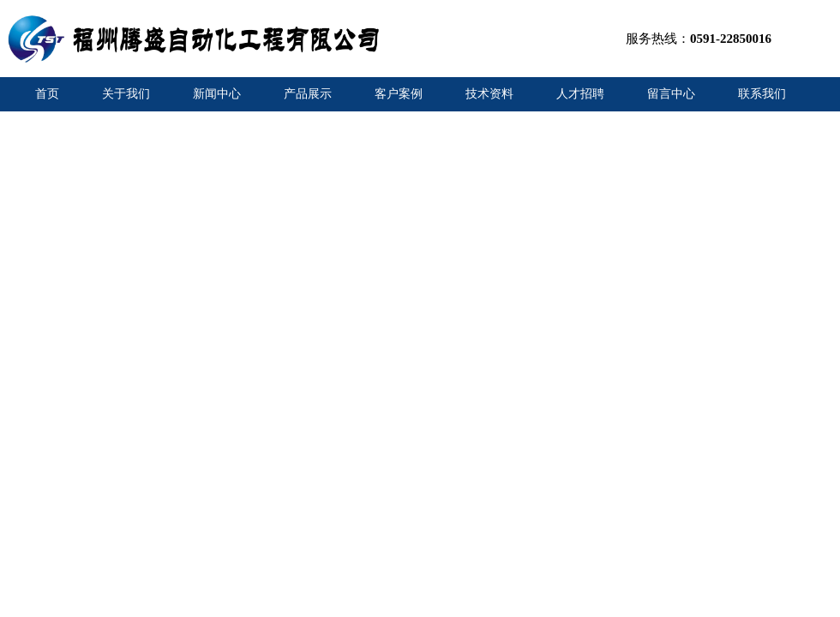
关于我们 (126, 94)
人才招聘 (580, 94)
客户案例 (399, 94)
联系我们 (762, 94)
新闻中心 (217, 94)
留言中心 (671, 94)
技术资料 (489, 94)
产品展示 (308, 94)
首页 (47, 94)
